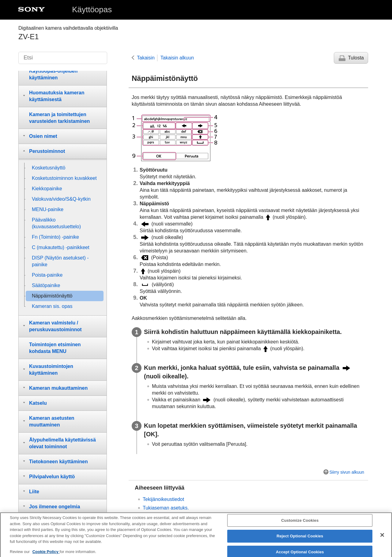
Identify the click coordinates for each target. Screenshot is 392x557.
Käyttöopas (92, 9)
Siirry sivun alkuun (347, 472)
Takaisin (146, 58)
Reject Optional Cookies (300, 540)
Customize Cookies (300, 524)
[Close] (382, 539)
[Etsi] (63, 58)
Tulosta (356, 58)
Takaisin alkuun (177, 58)
